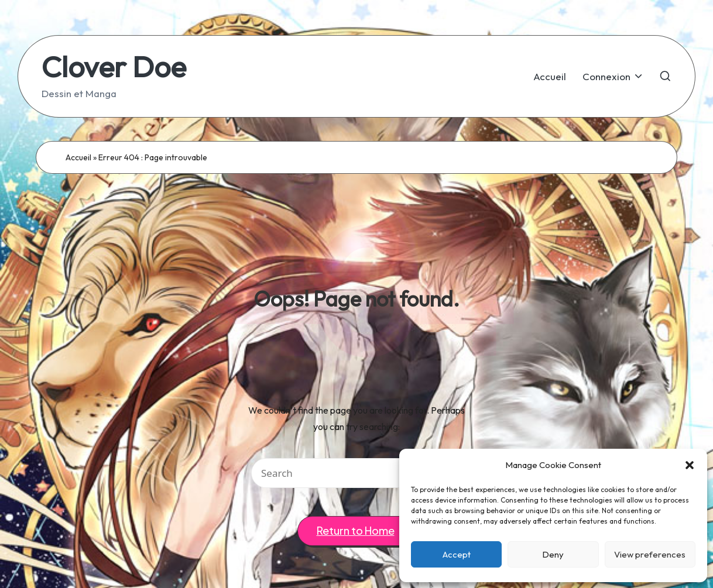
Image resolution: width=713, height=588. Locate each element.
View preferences (650, 554)
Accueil (78, 157)
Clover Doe (114, 66)
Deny (553, 554)
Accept (457, 554)
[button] (690, 465)
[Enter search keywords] (356, 473)
